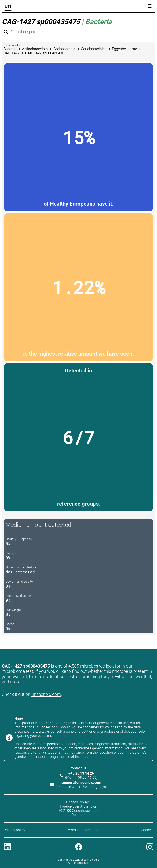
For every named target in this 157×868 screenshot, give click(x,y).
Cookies (147, 830)
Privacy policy (14, 830)
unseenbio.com (46, 694)
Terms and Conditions (83, 830)
